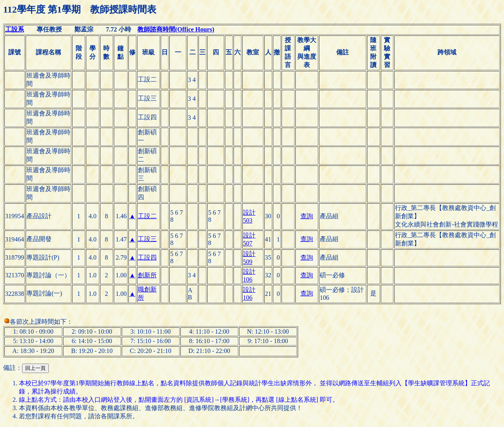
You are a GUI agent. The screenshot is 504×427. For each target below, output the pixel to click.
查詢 (307, 216)
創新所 (147, 275)
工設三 (147, 239)
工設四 (147, 257)
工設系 (15, 29)
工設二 (147, 216)
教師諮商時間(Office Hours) (176, 29)
